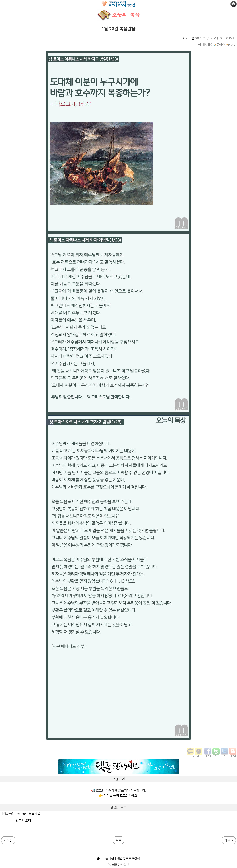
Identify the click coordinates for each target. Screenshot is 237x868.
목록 (118, 840)
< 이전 (8, 840)
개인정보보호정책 (128, 858)
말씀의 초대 (23, 820)
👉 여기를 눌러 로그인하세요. (118, 795)
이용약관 (108, 858)
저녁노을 (189, 38)
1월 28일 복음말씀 (28, 814)
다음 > (229, 840)
